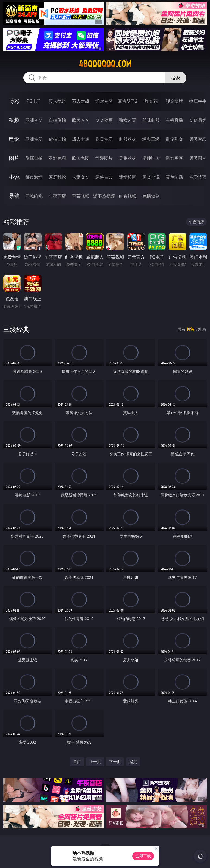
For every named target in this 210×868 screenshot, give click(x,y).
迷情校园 (128, 177)
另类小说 (151, 177)
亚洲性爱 (34, 139)
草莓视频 (81, 196)
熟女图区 (174, 158)
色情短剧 (151, 196)
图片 (14, 158)
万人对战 (81, 101)
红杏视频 (128, 196)
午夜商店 (57, 196)
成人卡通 (81, 139)
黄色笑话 (174, 177)
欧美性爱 (104, 139)
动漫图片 (104, 158)
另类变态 (198, 139)
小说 (14, 177)
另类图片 (198, 158)
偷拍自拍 (57, 139)
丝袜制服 (151, 120)
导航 (14, 196)
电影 (14, 139)
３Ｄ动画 (104, 120)
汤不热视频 (104, 196)
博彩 (14, 101)
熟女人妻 (128, 120)
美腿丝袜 (128, 158)
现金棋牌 (174, 101)
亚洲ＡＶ (34, 120)
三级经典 (16, 329)
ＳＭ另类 (198, 120)
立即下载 (143, 856)
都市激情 (34, 177)
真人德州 (57, 101)
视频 (14, 120)
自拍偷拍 (57, 120)
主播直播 (174, 120)
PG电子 (34, 101)
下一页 (115, 762)
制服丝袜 (128, 139)
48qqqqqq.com (105, 64)
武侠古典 (104, 177)
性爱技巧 (198, 177)
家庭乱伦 (57, 177)
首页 (77, 762)
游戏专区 (104, 101)
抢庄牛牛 (198, 101)
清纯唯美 (151, 158)
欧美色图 (81, 158)
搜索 (175, 78)
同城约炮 (34, 196)
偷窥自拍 (34, 158)
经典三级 (151, 139)
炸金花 (151, 101)
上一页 (95, 762)
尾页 (133, 762)
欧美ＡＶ (81, 120)
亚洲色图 (57, 158)
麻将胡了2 (128, 101)
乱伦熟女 (174, 139)
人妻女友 (81, 177)
